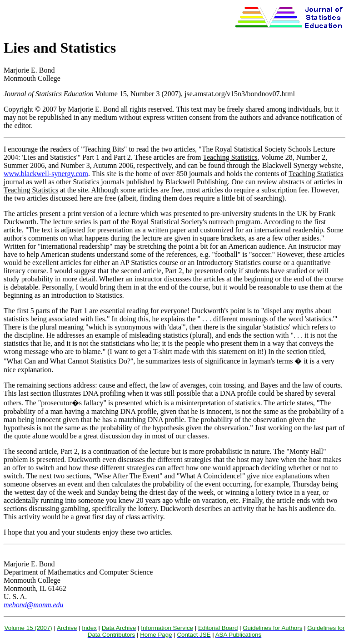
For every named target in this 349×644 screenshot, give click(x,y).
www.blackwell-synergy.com (46, 174)
